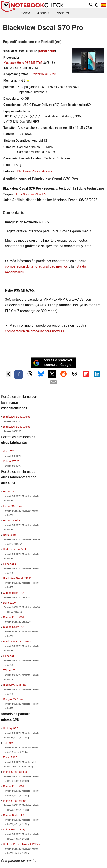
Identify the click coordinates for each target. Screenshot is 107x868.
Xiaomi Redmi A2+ (14, 593)
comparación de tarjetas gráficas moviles (36, 266)
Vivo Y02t (9, 451)
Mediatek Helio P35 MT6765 (23, 63)
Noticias (63, 13)
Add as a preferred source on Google (52, 362)
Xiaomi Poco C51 (14, 617)
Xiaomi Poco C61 (14, 786)
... (102, 13)
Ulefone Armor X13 (15, 549)
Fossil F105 (10, 757)
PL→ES (41, 194)
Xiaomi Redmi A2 (14, 627)
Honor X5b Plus (13, 506)
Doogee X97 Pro (13, 699)
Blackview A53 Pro (14, 685)
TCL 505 (8, 743)
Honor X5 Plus (12, 520)
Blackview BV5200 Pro (17, 642)
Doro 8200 (9, 603)
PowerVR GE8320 (44, 74)
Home (25, 13)
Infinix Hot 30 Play (14, 829)
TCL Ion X (9, 670)
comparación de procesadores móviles (34, 331)
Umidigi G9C (11, 728)
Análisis (43, 13)
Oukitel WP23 (11, 461)
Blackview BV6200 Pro (17, 417)
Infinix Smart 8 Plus (15, 772)
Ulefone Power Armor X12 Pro (21, 844)
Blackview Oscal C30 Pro (18, 578)
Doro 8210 (9, 535)
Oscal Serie (47, 51)
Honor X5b (10, 492)
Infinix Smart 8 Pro (14, 801)
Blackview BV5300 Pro (17, 427)
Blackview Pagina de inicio (35, 171)
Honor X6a (9, 564)
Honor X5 (9, 656)
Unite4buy (22, 194)
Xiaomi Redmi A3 (14, 815)
